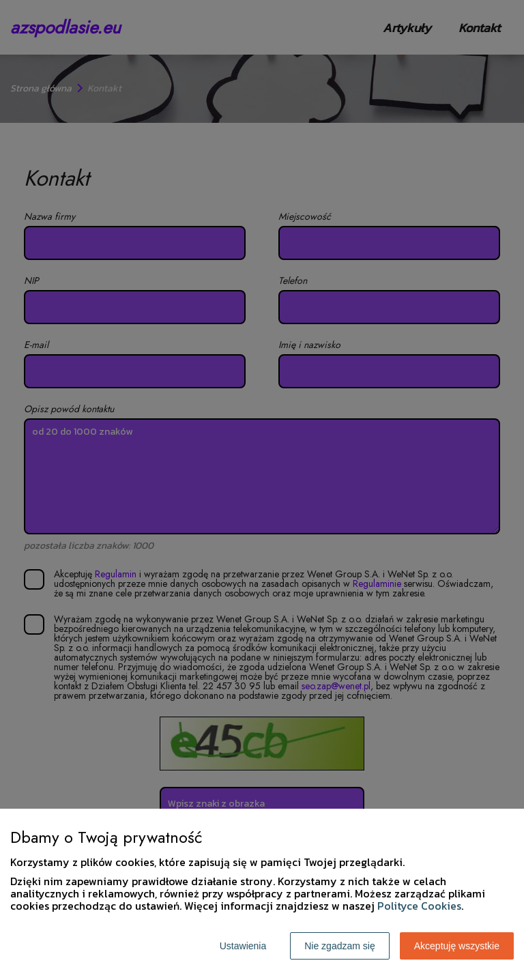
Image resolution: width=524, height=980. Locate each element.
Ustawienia (243, 946)
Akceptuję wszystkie (457, 946)
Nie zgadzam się (340, 946)
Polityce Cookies (419, 906)
